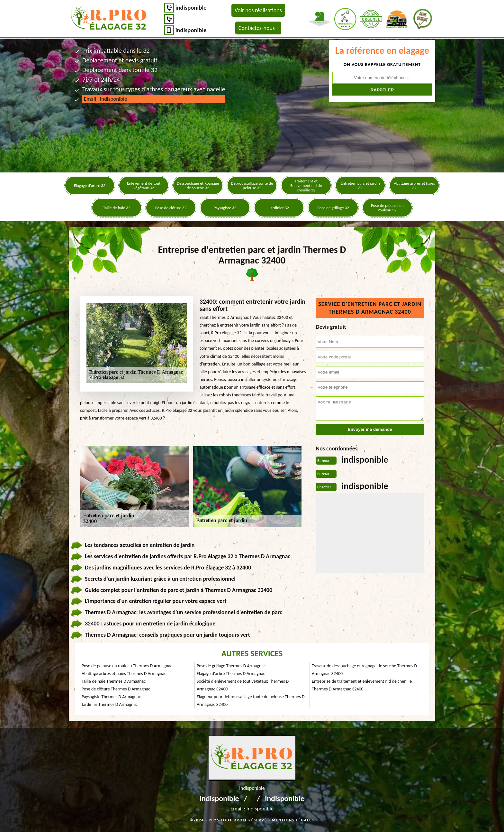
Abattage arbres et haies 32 (414, 185)
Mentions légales (293, 820)
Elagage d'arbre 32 (90, 185)
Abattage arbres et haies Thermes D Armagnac (124, 674)
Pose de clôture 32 (171, 208)
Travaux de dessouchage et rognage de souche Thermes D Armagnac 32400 (364, 670)
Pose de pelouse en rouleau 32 (387, 208)
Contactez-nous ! (258, 28)
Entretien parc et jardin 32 (360, 185)
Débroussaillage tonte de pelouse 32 (252, 185)
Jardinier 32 (279, 208)
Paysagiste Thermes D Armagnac (111, 697)
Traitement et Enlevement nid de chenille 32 (306, 185)
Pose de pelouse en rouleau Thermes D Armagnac (127, 666)
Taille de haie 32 (117, 208)
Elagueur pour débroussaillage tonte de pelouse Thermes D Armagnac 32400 (251, 701)
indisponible (191, 8)
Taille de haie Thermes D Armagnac (114, 681)
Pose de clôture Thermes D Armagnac (116, 689)
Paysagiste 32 (225, 208)
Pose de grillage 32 (333, 208)
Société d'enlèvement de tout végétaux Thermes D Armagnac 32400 (243, 685)
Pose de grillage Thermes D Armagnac (231, 666)
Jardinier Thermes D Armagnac (110, 704)
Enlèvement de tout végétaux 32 (144, 185)
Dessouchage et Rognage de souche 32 (198, 185)
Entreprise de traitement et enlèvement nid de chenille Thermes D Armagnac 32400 (362, 685)
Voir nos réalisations (258, 10)
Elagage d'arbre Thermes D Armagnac (231, 674)
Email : (105, 99)
